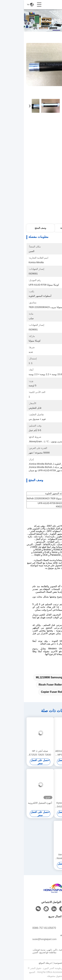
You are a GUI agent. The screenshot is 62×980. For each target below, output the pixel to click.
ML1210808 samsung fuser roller (33, 677)
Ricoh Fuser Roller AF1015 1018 (35, 685)
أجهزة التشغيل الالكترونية (16, 803)
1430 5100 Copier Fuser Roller (36, 692)
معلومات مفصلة (44, 228)
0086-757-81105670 (20, 928)
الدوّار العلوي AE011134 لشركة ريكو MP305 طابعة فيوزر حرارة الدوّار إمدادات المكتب (43, 753)
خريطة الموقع (22, 963)
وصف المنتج (17, 228)
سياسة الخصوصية (39, 963)
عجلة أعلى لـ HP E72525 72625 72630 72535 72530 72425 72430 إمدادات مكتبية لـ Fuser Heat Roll (16, 753)
